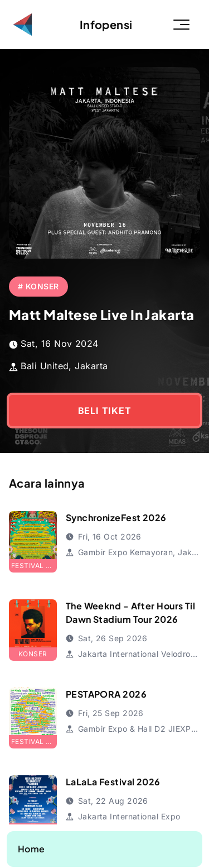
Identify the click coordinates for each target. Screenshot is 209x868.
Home (31, 849)
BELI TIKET (105, 411)
